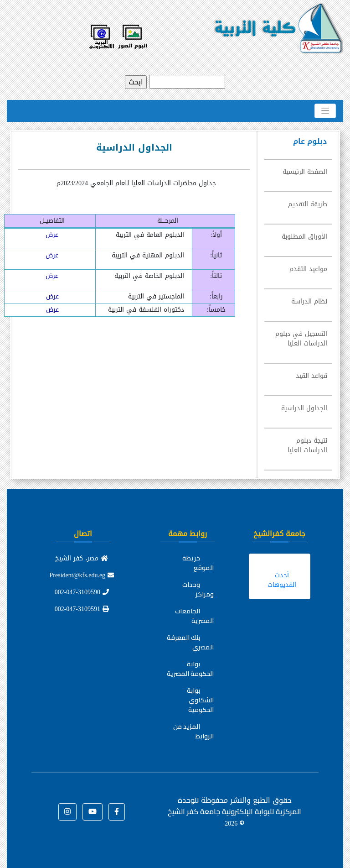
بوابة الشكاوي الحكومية (200, 700)
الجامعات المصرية (194, 616)
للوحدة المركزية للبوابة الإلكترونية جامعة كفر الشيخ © (234, 811)
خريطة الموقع (198, 563)
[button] (117, 812)
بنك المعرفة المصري (190, 642)
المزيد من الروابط (193, 731)
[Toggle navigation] (325, 111)
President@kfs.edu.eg (82, 575)
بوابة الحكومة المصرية (190, 669)
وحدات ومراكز (198, 589)
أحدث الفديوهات (282, 580)
